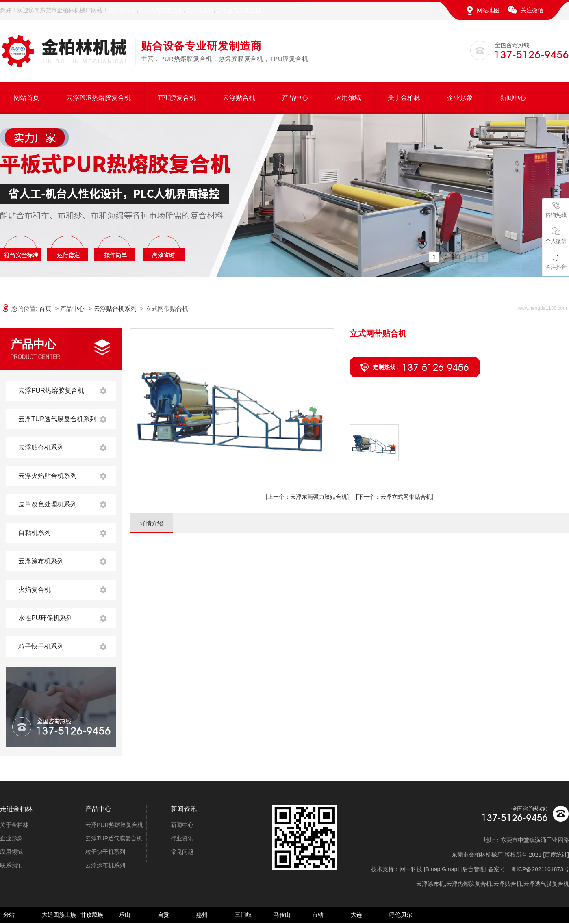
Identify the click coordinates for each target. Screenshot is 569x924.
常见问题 (182, 852)
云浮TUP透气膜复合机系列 (57, 419)
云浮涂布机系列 (41, 561)
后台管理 (473, 869)
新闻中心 (513, 98)
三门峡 (243, 915)
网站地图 (488, 10)
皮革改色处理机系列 (48, 504)
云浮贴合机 (200, 10)
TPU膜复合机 (177, 98)
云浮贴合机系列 (116, 308)
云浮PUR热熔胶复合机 (99, 98)
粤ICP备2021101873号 (540, 869)
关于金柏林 (404, 98)
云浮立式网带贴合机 (395, 497)
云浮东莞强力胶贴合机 (307, 497)
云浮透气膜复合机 (238, 10)
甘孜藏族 (92, 915)
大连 (356, 915)
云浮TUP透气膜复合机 (114, 838)
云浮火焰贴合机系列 (48, 476)
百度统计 (556, 855)
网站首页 (26, 98)
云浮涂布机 (122, 10)
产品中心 (295, 98)
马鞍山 (282, 915)
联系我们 (11, 865)
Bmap (433, 869)
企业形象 (460, 98)
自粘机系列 (35, 533)
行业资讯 (182, 838)
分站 (9, 915)
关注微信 (532, 10)
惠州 (202, 915)
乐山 (125, 915)
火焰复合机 (35, 590)
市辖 (318, 915)
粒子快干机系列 (41, 646)
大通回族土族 (59, 915)
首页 (46, 308)
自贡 (163, 915)
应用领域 (348, 98)
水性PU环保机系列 (46, 618)
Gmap (450, 869)
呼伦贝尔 (401, 915)
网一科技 (411, 869)
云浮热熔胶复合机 (161, 10)
